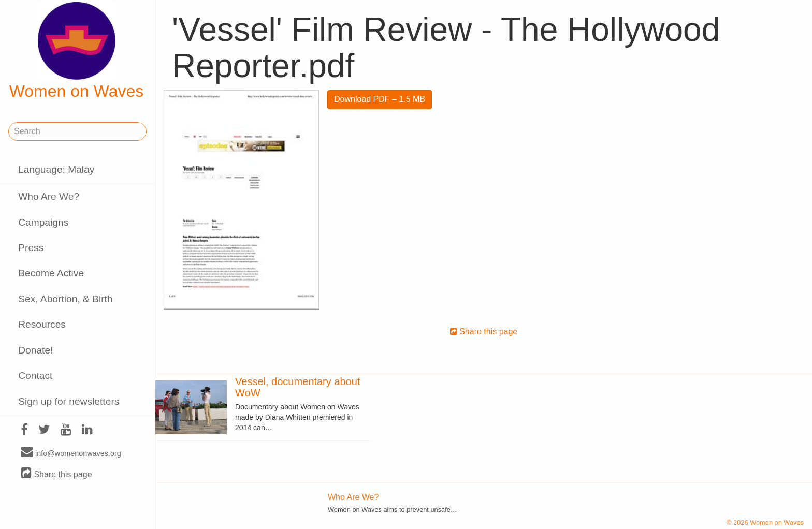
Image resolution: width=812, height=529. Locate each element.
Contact (35, 376)
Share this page (56, 474)
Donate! (35, 350)
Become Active (51, 273)
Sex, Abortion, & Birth (65, 299)
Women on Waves (77, 51)
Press (31, 248)
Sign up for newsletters (69, 401)
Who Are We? (49, 196)
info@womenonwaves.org (71, 453)
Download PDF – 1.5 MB (380, 99)
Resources (42, 324)
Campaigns (43, 222)
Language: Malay (56, 170)
